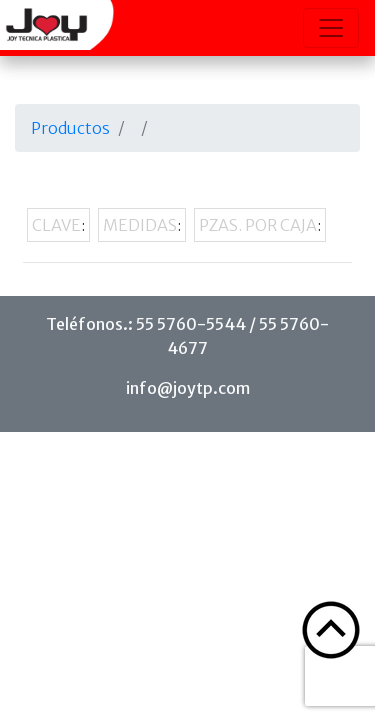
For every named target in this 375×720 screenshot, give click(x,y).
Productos (70, 128)
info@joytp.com (188, 388)
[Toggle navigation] (331, 28)
